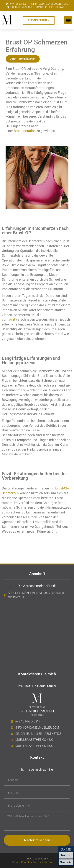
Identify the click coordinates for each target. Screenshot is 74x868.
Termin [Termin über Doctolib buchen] (66, 855)
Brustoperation (25, 131)
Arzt (12, 319)
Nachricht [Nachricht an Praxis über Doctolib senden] (66, 862)
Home (15, 862)
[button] (68, 20)
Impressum (56, 862)
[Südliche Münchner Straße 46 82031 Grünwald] (37, 634)
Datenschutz (40, 862)
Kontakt (26, 862)
